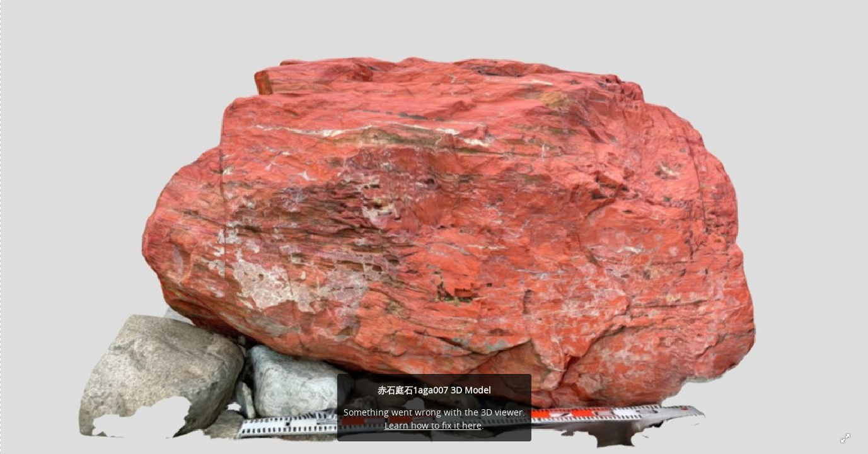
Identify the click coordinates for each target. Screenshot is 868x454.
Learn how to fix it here (433, 425)
